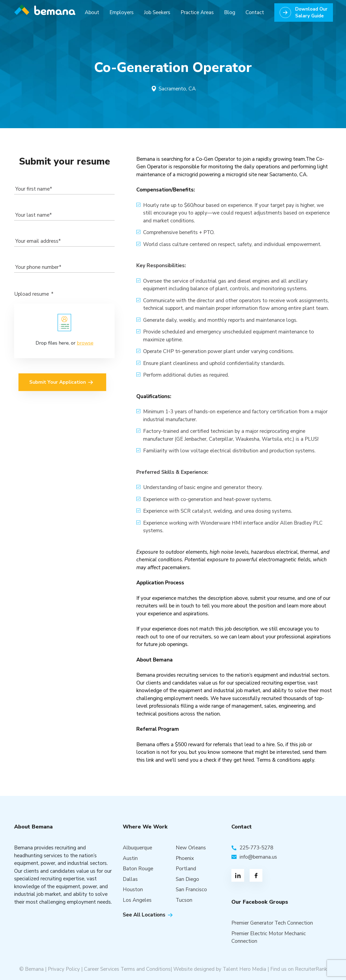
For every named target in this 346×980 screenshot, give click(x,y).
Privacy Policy (64, 969)
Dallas (130, 879)
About (92, 12)
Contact (255, 12)
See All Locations (144, 915)
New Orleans (191, 848)
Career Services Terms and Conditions (127, 969)
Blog (230, 12)
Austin (130, 858)
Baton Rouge (138, 869)
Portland (186, 869)
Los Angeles (137, 900)
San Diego (187, 879)
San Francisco (191, 890)
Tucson (184, 900)
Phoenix (185, 858)
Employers (122, 12)
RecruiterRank (311, 969)
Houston (133, 890)
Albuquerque (137, 848)
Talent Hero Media (244, 969)
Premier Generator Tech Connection (272, 923)
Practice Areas (197, 12)
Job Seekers (157, 12)
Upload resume (34, 294)
